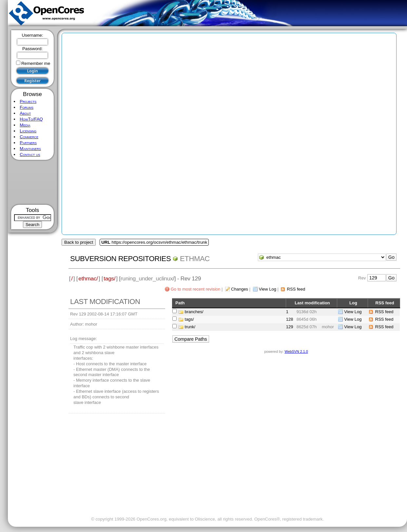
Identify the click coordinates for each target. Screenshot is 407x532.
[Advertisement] (33, 182)
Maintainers (30, 149)
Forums (27, 107)
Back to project (79, 242)
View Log (268, 289)
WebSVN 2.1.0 (296, 351)
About (25, 113)
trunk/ (190, 327)
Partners (28, 143)
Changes (240, 289)
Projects (28, 101)
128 (290, 319)
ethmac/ (88, 278)
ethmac (195, 259)
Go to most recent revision (196, 289)
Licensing (28, 131)
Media (25, 125)
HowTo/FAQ (31, 119)
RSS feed (296, 289)
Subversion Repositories (120, 259)
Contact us (30, 154)
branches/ (194, 312)
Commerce (29, 137)
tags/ (109, 278)
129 (290, 327)
